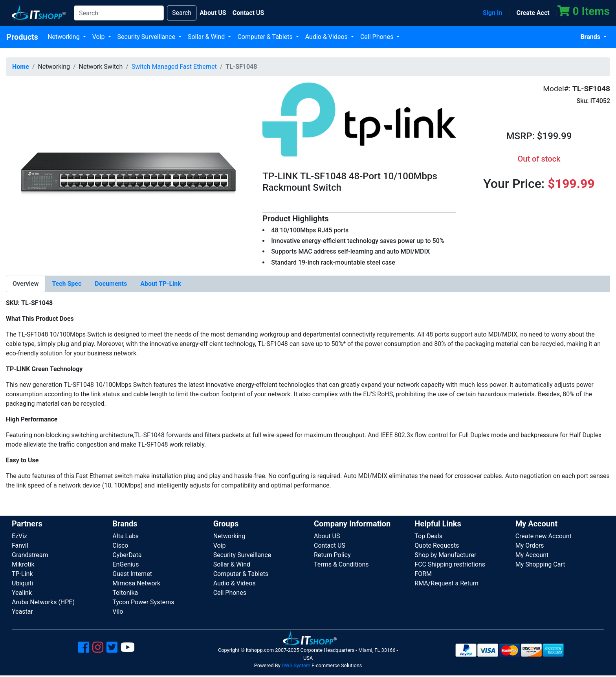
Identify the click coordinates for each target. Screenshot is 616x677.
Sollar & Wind (207, 37)
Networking (64, 37)
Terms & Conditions (341, 564)
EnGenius (126, 564)
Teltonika (125, 593)
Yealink (22, 593)
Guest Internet (132, 574)
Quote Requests (437, 545)
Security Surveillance (147, 37)
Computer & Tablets (266, 37)
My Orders (530, 545)
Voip (99, 37)
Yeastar (22, 612)
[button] (128, 174)
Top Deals (428, 536)
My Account (532, 555)
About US (327, 536)
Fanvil (20, 545)
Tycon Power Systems (143, 602)
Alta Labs (126, 536)
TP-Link (22, 574)
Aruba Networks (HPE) (43, 602)
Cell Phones (378, 37)
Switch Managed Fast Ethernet (174, 67)
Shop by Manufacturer (445, 555)
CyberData (127, 555)
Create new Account (544, 536)
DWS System (296, 665)
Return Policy (332, 555)
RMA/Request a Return (446, 583)
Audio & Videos (327, 37)
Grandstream (30, 555)
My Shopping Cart (540, 564)
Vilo (118, 612)
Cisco (120, 545)
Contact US (330, 545)
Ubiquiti (22, 583)
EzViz (19, 536)
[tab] (26, 284)
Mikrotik (23, 564)
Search (182, 13)
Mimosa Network (136, 583)
